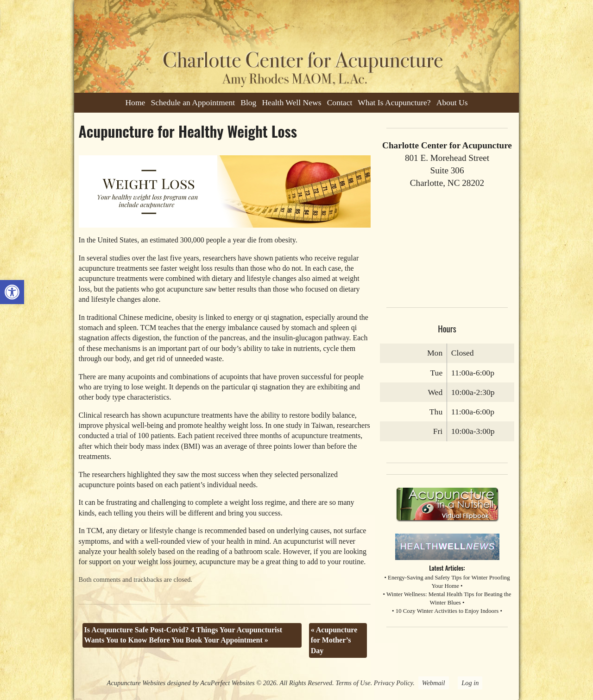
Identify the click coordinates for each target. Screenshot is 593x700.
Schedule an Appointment (193, 102)
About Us (452, 102)
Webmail (434, 683)
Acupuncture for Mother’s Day (334, 640)
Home (135, 102)
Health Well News (291, 102)
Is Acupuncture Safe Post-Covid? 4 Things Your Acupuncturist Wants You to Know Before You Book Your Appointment (183, 635)
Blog (248, 102)
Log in (470, 683)
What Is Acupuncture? (394, 102)
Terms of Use (353, 683)
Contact (340, 102)
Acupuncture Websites (136, 683)
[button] (12, 292)
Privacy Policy (393, 683)
